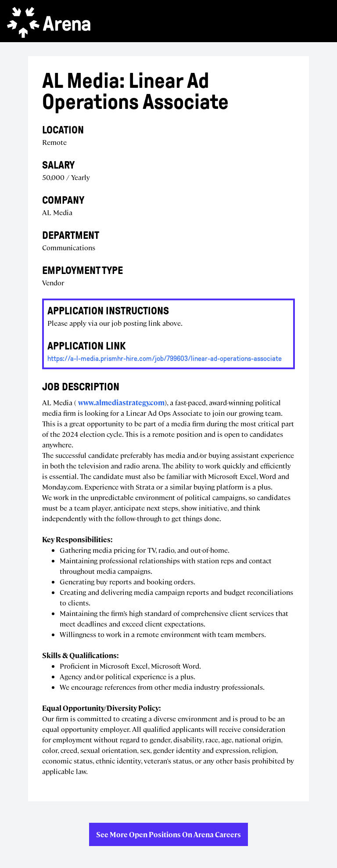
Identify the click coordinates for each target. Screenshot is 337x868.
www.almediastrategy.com (121, 402)
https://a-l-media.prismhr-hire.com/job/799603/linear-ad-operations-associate (165, 358)
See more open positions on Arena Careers (168, 834)
